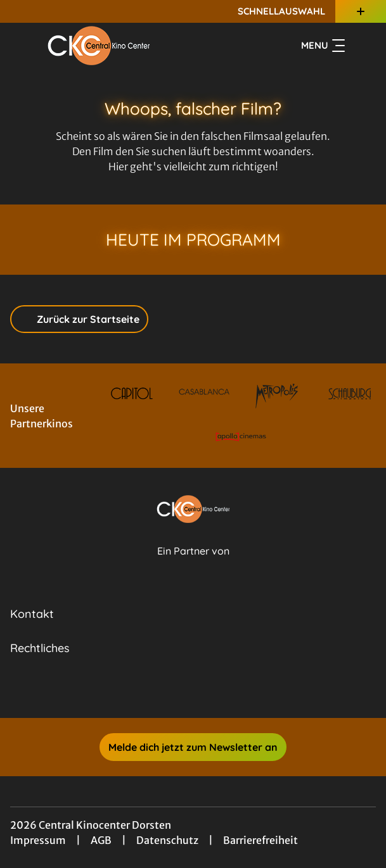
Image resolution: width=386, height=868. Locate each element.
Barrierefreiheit (261, 840)
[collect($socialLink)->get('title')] (179, 690)
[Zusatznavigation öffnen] (361, 11)
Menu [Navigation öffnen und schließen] (323, 46)
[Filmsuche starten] (363, 46)
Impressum (38, 840)
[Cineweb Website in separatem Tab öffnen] (193, 565)
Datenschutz (167, 840)
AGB (101, 840)
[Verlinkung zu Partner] (132, 393)
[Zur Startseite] (99, 46)
